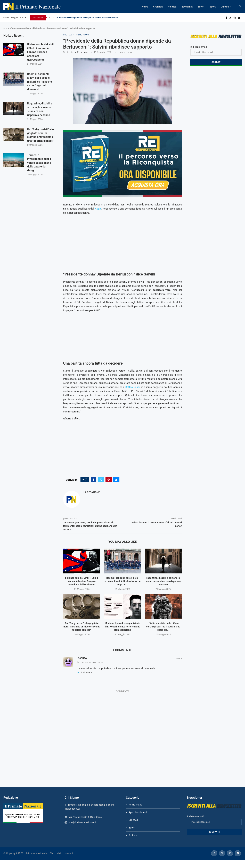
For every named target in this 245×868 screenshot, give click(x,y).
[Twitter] (230, 18)
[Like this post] (86, 480)
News (145, 7)
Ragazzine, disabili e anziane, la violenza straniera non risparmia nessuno (163, 581)
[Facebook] (226, 18)
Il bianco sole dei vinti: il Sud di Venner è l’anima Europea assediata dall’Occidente (82, 581)
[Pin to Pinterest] (109, 480)
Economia (187, 7)
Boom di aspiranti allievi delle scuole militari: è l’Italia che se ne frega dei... (122, 581)
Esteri (201, 7)
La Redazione (81, 52)
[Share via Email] (116, 480)
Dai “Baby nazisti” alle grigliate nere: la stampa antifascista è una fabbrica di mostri (82, 627)
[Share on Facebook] (94, 480)
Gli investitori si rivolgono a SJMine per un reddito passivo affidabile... (87, 18)
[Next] (53, 18)
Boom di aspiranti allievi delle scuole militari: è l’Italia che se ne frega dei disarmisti (40, 82)
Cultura (225, 7)
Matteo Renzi (132, 387)
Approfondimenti (138, 812)
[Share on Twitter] (101, 480)
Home (6, 28)
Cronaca (158, 7)
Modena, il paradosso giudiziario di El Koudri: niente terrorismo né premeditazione (122, 627)
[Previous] (50, 18)
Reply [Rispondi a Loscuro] (179, 659)
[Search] (240, 7)
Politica (172, 7)
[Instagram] (235, 18)
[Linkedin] (239, 18)
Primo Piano (135, 805)
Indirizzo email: (216, 50)
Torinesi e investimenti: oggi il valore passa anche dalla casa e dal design (39, 163)
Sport (213, 7)
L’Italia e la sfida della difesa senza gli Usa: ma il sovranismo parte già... (163, 627)
